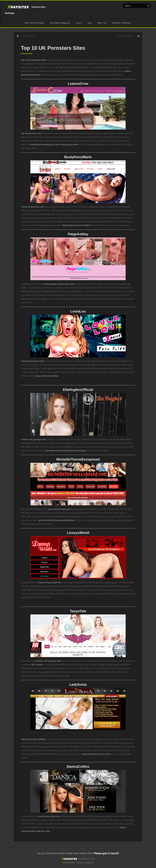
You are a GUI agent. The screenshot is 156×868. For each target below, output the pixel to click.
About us (80, 863)
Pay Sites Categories (60, 23)
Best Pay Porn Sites (34, 23)
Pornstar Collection (122, 23)
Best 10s (102, 23)
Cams (79, 23)
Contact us (89, 863)
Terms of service (69, 863)
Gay (90, 23)
